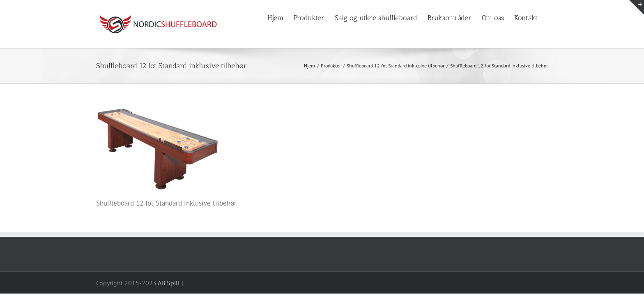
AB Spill (169, 283)
